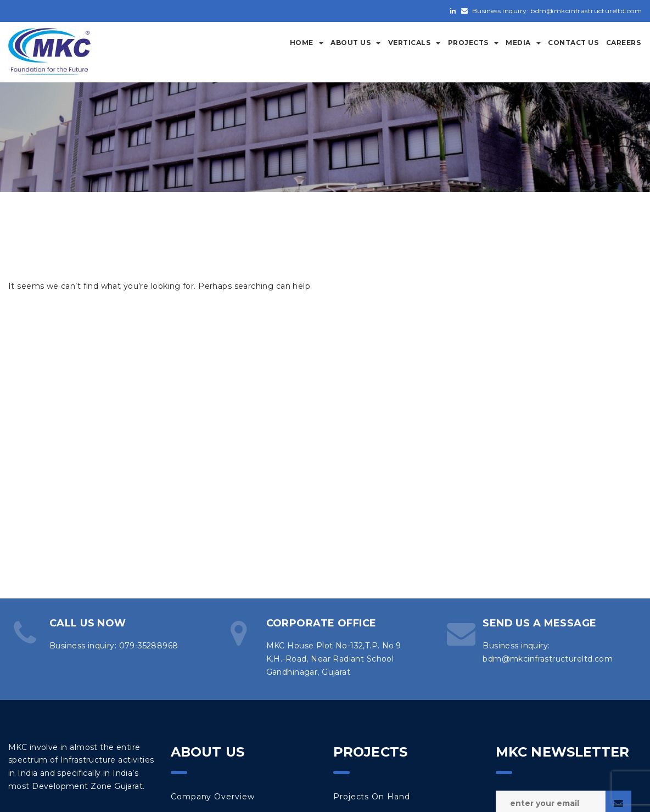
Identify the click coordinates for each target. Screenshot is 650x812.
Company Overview (212, 797)
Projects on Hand (371, 797)
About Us (355, 43)
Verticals (414, 43)
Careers (624, 43)
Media (523, 43)
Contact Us (573, 43)
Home (307, 43)
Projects (473, 43)
